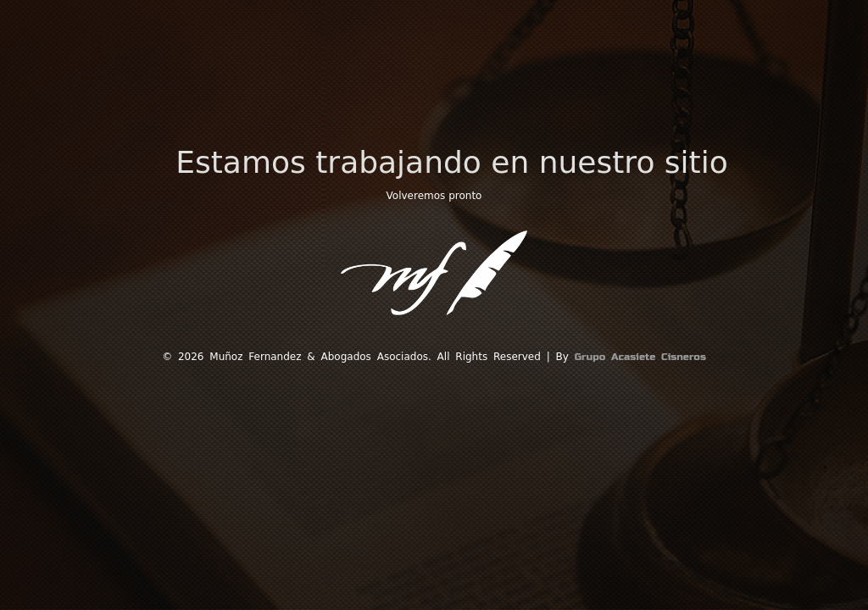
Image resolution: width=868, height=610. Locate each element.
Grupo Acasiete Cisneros (640, 357)
